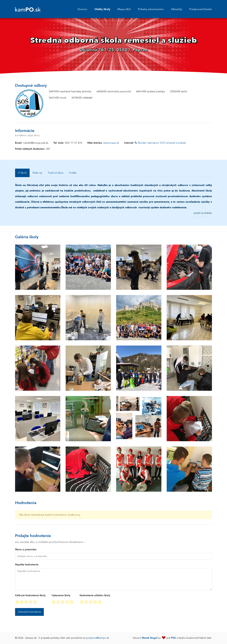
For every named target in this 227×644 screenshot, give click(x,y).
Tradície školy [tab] (56, 173)
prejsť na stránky (203, 213)
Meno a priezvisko (26, 550)
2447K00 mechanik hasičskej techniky (70, 91)
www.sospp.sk (111, 143)
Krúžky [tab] (73, 173)
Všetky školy (102, 9)
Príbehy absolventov (151, 9)
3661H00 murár (58, 98)
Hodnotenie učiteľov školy (95, 595)
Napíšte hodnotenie (27, 565)
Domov (82, 9)
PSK (174, 638)
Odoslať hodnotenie (29, 612)
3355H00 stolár (178, 91)
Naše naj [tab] (37, 173)
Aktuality (177, 9)
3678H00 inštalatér (82, 98)
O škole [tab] (22, 173)
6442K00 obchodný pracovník (114, 91)
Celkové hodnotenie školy (30, 595)
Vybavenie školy (61, 595)
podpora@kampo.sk (98, 638)
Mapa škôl (124, 9)
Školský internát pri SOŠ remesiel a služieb (160, 143)
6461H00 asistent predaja (150, 91)
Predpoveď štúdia (201, 9)
